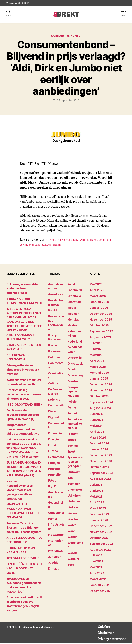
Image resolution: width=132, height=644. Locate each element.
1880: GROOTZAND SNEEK (24, 405)
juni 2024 (97, 420)
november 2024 (101, 391)
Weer (71, 532)
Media (72, 308)
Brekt (18, 628)
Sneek (72, 440)
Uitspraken (75, 490)
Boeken (53, 346)
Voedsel (73, 520)
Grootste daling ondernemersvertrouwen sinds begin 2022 (24, 395)
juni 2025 (97, 350)
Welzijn (73, 537)
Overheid (74, 382)
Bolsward (55, 352)
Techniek (74, 484)
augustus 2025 (100, 338)
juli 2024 (96, 415)
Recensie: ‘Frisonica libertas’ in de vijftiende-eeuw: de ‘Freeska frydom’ (24, 528)
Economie (57, 37)
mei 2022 (96, 568)
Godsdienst (56, 513)
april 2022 (97, 574)
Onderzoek (75, 364)
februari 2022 (99, 586)
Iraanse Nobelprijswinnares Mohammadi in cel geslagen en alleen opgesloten (20, 491)
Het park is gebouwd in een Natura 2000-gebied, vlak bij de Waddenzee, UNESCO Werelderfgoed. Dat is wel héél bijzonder (24, 449)
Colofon (100, 627)
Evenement (56, 458)
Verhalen (74, 502)
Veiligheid (74, 496)
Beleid (52, 311)
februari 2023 (99, 515)
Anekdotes (56, 295)
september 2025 (101, 332)
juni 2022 (96, 562)
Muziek (72, 326)
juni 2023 (97, 491)
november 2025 (101, 320)
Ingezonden (56, 535)
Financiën (75, 37)
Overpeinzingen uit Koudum (75, 392)
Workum (73, 559)
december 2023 (101, 456)
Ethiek (52, 446)
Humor (53, 519)
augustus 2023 (100, 479)
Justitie (53, 563)
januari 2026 (99, 308)
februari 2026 (99, 302)
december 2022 (101, 527)
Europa (53, 452)
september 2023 (101, 474)
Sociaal (73, 446)
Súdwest (74, 473)
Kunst (71, 285)
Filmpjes (54, 463)
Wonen (72, 554)
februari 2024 (99, 444)
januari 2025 (99, 379)
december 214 (100, 591)
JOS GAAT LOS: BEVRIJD (23, 559)
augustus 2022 (100, 550)
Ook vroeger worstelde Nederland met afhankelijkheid (22, 289)
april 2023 (97, 503)
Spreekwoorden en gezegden (75, 462)
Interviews (55, 551)
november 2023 (101, 462)
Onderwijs (75, 358)
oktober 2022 (99, 538)
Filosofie (54, 469)
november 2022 (101, 532)
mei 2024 (96, 426)
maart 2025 (98, 367)
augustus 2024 (100, 409)
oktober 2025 (99, 326)
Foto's (52, 481)
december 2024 (101, 385)
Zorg (71, 565)
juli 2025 (96, 344)
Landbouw (75, 291)
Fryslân (53, 487)
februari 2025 (99, 373)
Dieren (53, 412)
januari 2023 (99, 521)
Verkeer (73, 508)
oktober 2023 (99, 468)
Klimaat (53, 569)
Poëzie (72, 402)
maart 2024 (98, 438)
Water (72, 526)
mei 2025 (96, 356)
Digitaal (53, 418)
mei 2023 (96, 497)
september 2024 (101, 403)
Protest (73, 434)
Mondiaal (74, 320)
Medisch (73, 314)
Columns (54, 358)
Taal (71, 478)
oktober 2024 (99, 397)
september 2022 (101, 544)
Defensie (54, 400)
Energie (53, 440)
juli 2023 (96, 485)
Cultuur (53, 384)
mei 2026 (96, 285)
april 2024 (97, 432)
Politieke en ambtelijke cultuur (75, 424)
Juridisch (55, 557)
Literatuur (74, 302)
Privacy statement (109, 639)
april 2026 (97, 291)
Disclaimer (102, 633)
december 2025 (101, 314)
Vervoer (73, 514)
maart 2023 (98, 509)
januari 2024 (99, 450)
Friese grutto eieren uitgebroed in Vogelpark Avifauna (23, 370)
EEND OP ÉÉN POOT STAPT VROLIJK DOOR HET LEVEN (24, 569)
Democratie (56, 406)
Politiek (73, 414)
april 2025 (97, 361)
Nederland (75, 342)
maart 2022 (98, 580)
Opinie (72, 370)
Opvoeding (75, 376)
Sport (71, 452)
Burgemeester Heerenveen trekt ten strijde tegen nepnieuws (23, 430)
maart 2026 (98, 297)
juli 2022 (96, 556)
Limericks (74, 297)
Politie (72, 408)
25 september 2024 (68, 101)
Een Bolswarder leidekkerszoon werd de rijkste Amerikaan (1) (23, 415)
